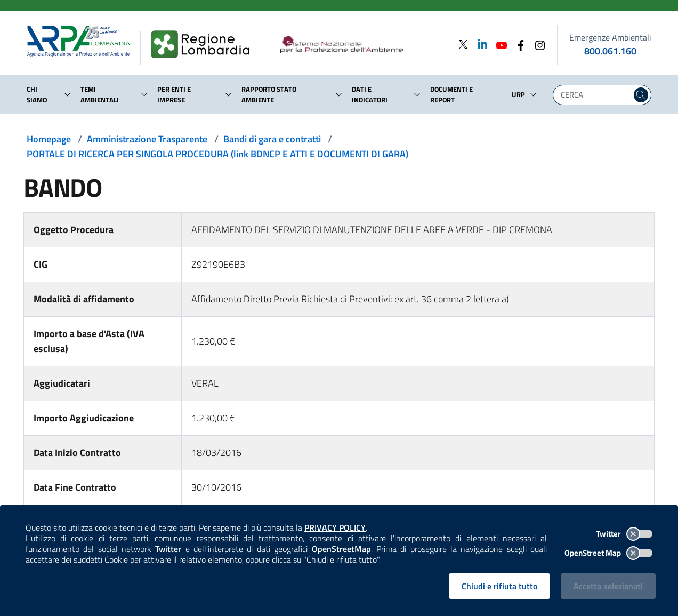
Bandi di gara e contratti (272, 139)
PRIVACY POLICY (335, 527)
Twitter (624, 534)
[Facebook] (518, 44)
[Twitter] (463, 44)
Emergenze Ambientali (610, 37)
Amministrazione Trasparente (147, 139)
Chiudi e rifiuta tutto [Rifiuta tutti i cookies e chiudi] (499, 586)
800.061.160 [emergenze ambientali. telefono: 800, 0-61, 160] (610, 51)
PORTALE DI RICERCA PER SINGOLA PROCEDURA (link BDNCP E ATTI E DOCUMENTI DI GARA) (217, 154)
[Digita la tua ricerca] (595, 95)
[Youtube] (498, 44)
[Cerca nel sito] (641, 95)
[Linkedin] (479, 44)
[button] (68, 94)
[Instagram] (537, 44)
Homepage (49, 139)
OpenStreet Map (608, 553)
